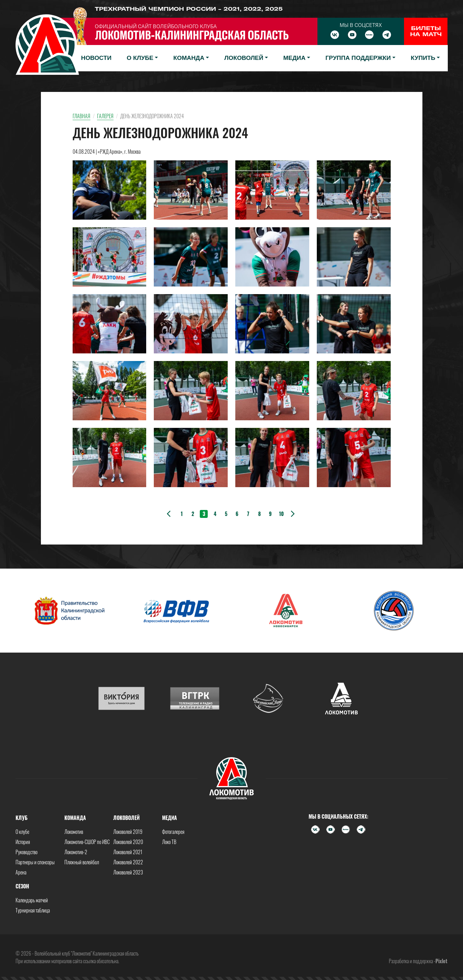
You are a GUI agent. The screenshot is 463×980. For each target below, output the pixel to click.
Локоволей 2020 (128, 842)
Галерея (105, 116)
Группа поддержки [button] (358, 58)
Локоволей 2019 (128, 832)
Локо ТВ (169, 842)
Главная (82, 116)
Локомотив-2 (76, 852)
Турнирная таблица (33, 910)
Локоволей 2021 (128, 852)
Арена (21, 872)
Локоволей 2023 (128, 872)
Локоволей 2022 (128, 862)
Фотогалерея (173, 832)
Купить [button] (423, 58)
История (23, 842)
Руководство (26, 852)
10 (281, 514)
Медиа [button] (294, 58)
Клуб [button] (22, 818)
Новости (96, 58)
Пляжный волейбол (82, 862)
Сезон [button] (22, 886)
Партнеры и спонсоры (35, 862)
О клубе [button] (140, 58)
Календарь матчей (32, 900)
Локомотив (74, 832)
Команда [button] (189, 58)
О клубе (22, 832)
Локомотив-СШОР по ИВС (87, 842)
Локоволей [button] (244, 58)
